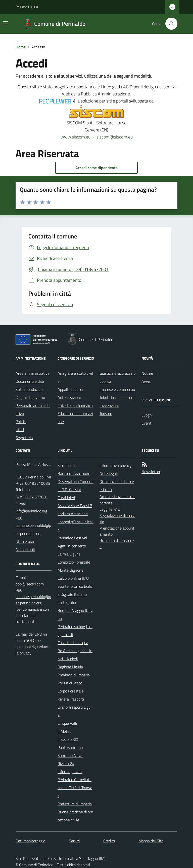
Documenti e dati (30, 381)
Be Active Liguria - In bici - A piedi (75, 655)
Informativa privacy (116, 465)
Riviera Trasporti (71, 699)
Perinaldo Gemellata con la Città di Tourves (75, 788)
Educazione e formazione (75, 418)
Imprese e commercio (117, 389)
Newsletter (151, 472)
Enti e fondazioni (30, 389)
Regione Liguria (27, 7)
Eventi (147, 423)
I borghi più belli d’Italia (76, 526)
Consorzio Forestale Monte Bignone (74, 566)
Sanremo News (70, 755)
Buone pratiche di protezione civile (75, 816)
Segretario (24, 438)
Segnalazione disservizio (117, 519)
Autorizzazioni (69, 397)
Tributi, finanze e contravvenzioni (117, 401)
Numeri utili (25, 549)
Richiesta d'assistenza (117, 544)
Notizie (147, 373)
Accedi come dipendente (96, 168)
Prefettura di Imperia (75, 804)
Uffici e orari (25, 541)
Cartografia (67, 602)
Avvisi (146, 381)
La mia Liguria (69, 554)
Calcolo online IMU (73, 578)
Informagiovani (70, 772)
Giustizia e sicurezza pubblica (117, 377)
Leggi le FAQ (110, 509)
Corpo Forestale (71, 691)
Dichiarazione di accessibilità (117, 485)
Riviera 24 (66, 763)
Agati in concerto (72, 546)
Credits (109, 841)
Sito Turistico (68, 465)
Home (21, 47)
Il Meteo (64, 731)
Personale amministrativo (33, 409)
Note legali (109, 473)
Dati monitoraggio (30, 841)
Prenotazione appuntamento (117, 531)
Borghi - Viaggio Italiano (75, 614)
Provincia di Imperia (74, 675)
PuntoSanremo (70, 747)
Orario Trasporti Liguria (75, 711)
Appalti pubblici (70, 389)
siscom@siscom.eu (115, 137)
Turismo (106, 413)
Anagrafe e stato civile (75, 377)
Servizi (74, 841)
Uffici (20, 430)
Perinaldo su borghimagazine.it (75, 631)
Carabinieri (66, 498)
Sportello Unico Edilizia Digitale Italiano (75, 590)
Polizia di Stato (70, 683)
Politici (21, 422)
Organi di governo (30, 397)
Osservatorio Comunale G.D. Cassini (76, 485)
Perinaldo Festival (72, 538)
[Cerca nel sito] (169, 24)
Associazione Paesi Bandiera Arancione (75, 510)
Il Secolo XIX (68, 739)
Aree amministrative (33, 373)
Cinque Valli (67, 723)
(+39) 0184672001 (32, 497)
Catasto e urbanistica (75, 405)
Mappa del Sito (151, 841)
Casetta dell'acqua (73, 643)
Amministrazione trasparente (117, 500)
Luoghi (147, 415)
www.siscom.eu (76, 137)
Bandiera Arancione (74, 473)
